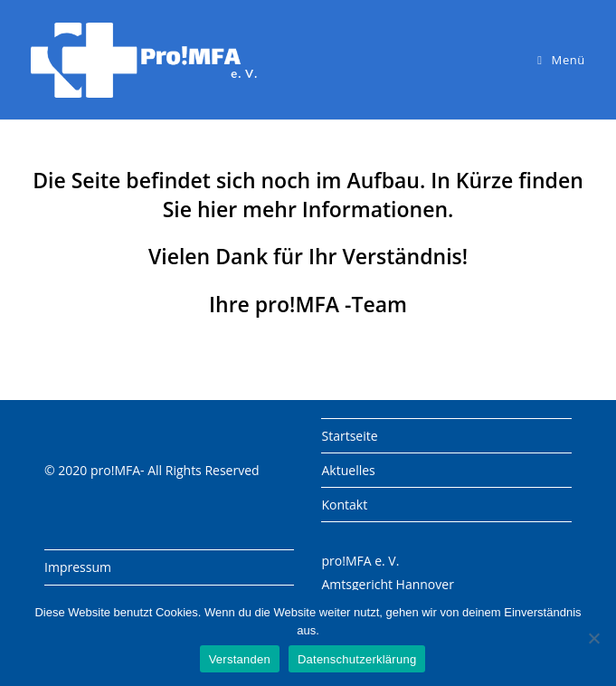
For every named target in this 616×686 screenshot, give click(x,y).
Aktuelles (348, 470)
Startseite (349, 436)
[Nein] (593, 638)
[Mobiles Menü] (561, 60)
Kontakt (344, 505)
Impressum (78, 567)
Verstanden (240, 659)
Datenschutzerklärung (357, 659)
